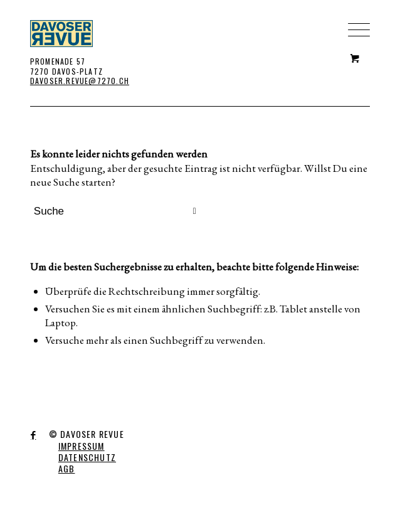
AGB (67, 468)
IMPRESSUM (82, 446)
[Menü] (353, 9)
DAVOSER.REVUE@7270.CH (80, 81)
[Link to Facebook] (34, 435)
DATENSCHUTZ (87, 457)
